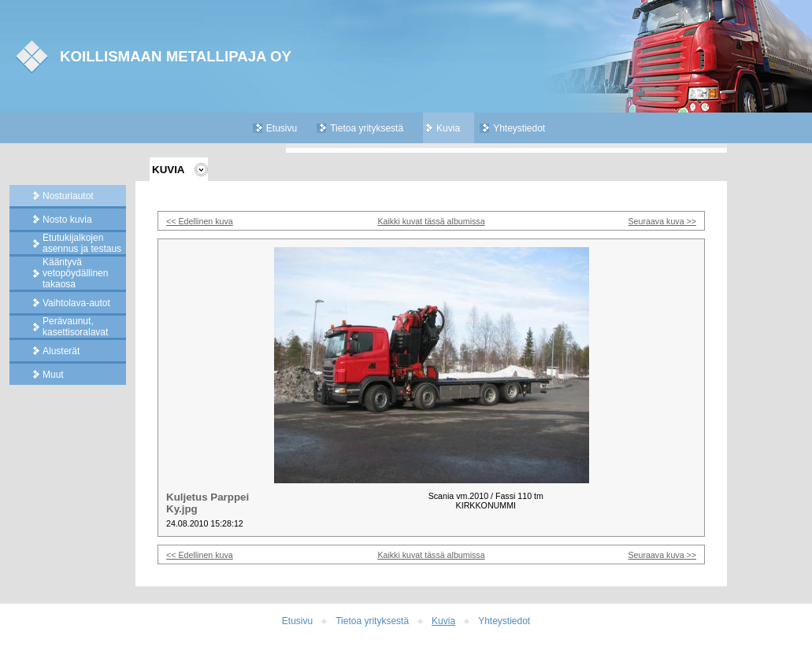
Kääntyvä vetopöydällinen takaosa (75, 273)
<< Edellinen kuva (200, 221)
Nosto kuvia (67, 220)
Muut (53, 375)
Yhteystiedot (519, 128)
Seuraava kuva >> (663, 221)
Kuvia (448, 128)
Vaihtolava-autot (76, 303)
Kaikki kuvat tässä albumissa (431, 221)
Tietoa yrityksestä (367, 128)
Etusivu (282, 128)
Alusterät (61, 351)
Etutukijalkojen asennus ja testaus (82, 243)
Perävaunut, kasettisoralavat (75, 327)
